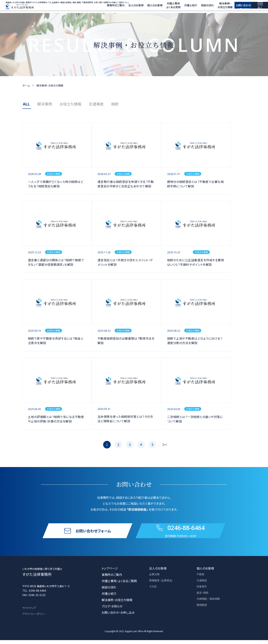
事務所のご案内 (105, 7)
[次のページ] (163, 445)
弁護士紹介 (181, 7)
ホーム (26, 85)
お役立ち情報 (70, 104)
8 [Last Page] (166, 445)
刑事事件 (202, 591)
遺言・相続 (203, 597)
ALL (26, 104)
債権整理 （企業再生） (163, 585)
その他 (153, 591)
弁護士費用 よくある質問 (163, 7)
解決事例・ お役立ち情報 (215, 7)
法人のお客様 (126, 7)
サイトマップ (29, 612)
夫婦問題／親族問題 (210, 604)
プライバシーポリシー (34, 618)
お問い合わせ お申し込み (238, 7)
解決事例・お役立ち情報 (50, 85)
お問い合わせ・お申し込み (118, 616)
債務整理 (202, 610)
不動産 (201, 578)
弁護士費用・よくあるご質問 (119, 585)
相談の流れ (197, 7)
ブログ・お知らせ (112, 610)
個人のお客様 (145, 7)
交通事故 (96, 104)
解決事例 (45, 104)
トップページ (110, 572)
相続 (115, 104)
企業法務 (155, 578)
